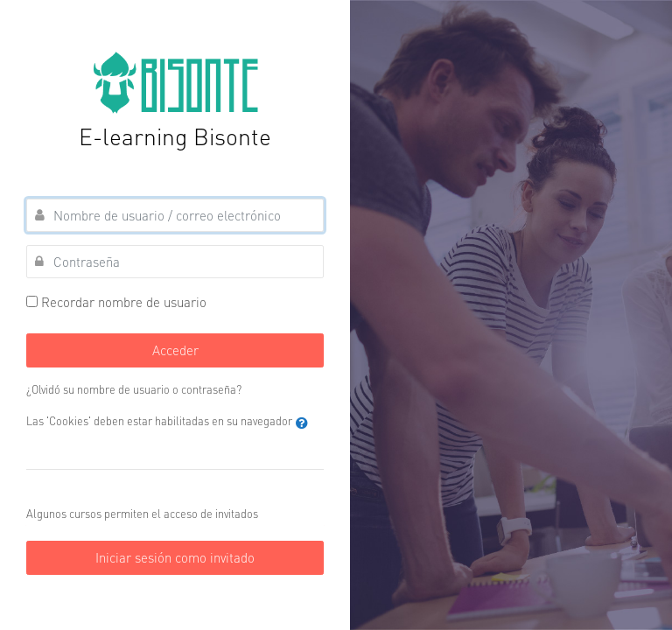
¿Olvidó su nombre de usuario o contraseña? (134, 389)
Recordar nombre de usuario (124, 302)
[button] (302, 423)
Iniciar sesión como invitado (175, 557)
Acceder (175, 350)
